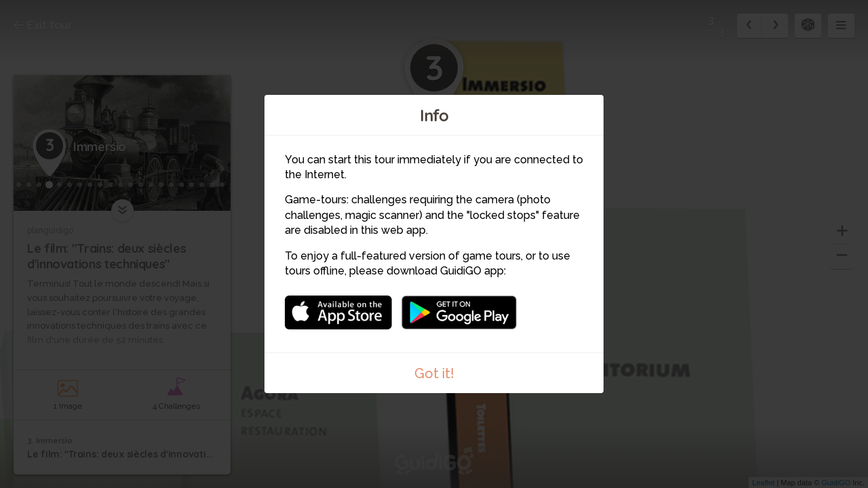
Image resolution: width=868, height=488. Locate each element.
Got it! (434, 373)
